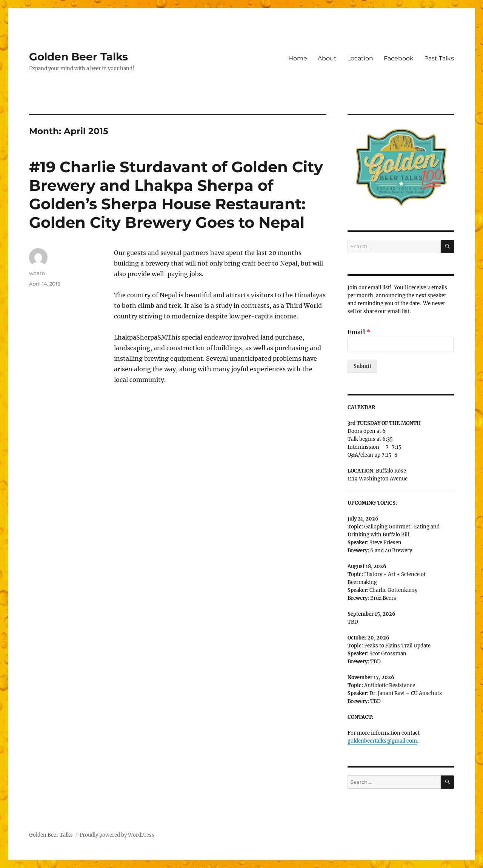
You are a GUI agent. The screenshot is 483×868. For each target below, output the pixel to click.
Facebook (399, 58)
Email (359, 332)
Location (360, 58)
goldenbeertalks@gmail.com (382, 741)
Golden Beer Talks (78, 57)
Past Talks (439, 58)
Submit (362, 366)
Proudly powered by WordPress (117, 835)
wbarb (37, 273)
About (327, 58)
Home (298, 58)
